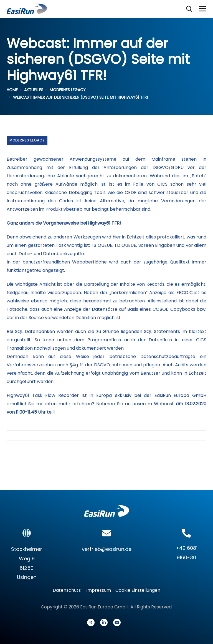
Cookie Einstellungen (138, 590)
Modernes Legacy (68, 90)
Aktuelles (34, 90)
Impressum (99, 590)
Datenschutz (68, 590)
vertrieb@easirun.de (107, 549)
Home (12, 90)
